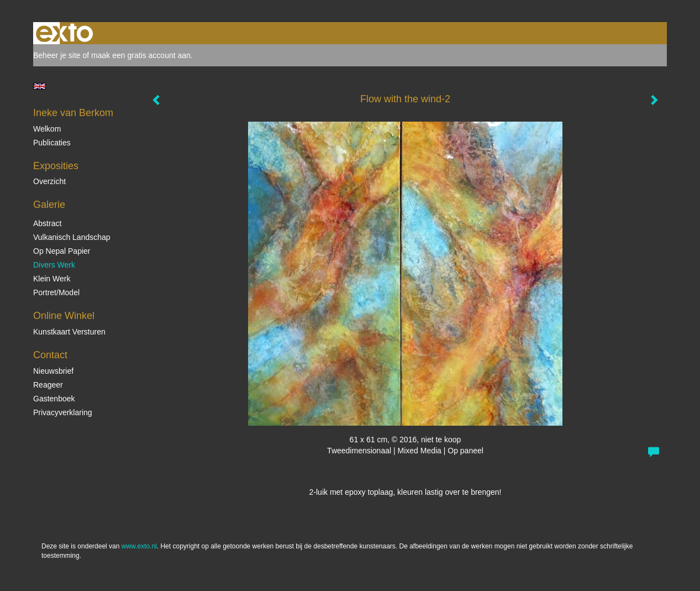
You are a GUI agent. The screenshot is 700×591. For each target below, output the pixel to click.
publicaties (52, 143)
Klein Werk (52, 279)
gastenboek (54, 399)
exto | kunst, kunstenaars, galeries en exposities (64, 33)
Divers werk (54, 265)
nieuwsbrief (53, 371)
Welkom (47, 129)
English (40, 86)
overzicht (49, 181)
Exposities (56, 166)
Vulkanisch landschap (72, 237)
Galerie (49, 205)
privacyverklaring (63, 412)
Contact (50, 355)
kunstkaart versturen (69, 332)
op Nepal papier (62, 251)
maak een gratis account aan (141, 55)
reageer (48, 385)
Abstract (47, 223)
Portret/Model (56, 292)
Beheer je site (57, 55)
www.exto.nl (139, 546)
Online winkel (64, 316)
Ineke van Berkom (73, 113)
